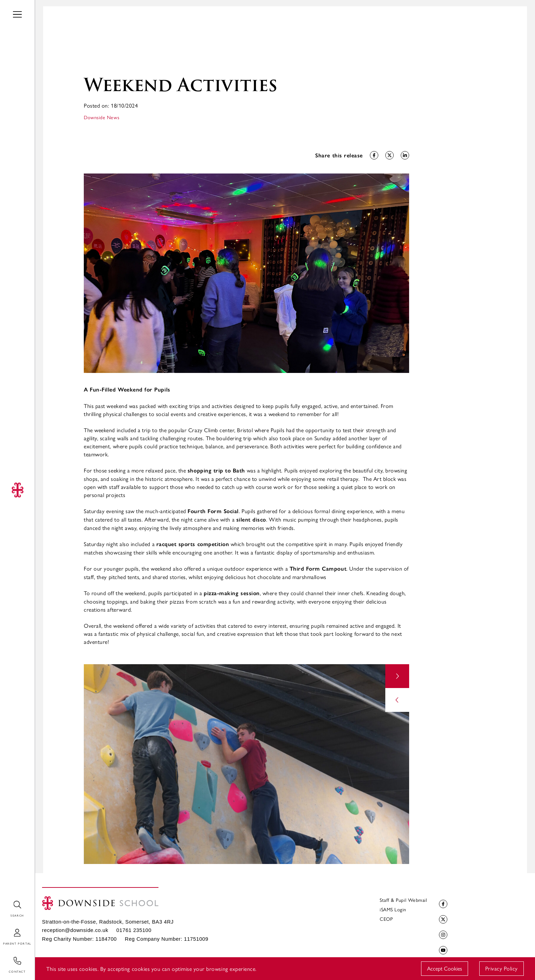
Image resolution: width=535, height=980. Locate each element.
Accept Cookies (445, 968)
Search (8, 901)
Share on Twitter (389, 155)
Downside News (101, 117)
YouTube (442, 950)
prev (397, 700)
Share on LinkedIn (404, 155)
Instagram (442, 935)
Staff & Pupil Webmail (403, 900)
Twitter (442, 920)
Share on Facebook (373, 155)
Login (7, 929)
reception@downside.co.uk (75, 930)
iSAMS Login (393, 909)
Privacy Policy (502, 968)
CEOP (386, 919)
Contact (10, 957)
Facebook (442, 904)
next (397, 676)
